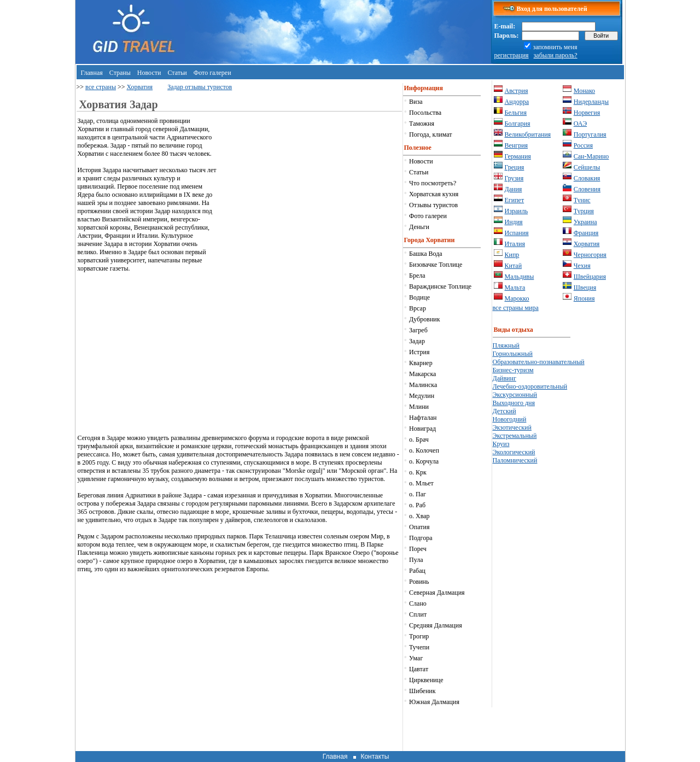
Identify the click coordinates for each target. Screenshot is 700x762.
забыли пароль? (556, 55)
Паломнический (515, 460)
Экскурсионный (515, 395)
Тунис (582, 200)
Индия (514, 222)
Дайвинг (504, 378)
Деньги (419, 227)
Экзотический (512, 427)
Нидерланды (591, 102)
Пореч (418, 549)
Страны (120, 73)
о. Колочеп (424, 450)
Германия (518, 156)
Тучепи (419, 647)
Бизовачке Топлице (436, 265)
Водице (419, 297)
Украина (585, 222)
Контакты (375, 757)
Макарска (422, 374)
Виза (416, 102)
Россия (583, 145)
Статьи (177, 73)
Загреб (418, 330)
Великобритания (528, 134)
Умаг (416, 658)
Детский (504, 411)
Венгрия (517, 145)
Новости (149, 73)
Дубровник (424, 319)
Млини (419, 407)
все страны (101, 87)
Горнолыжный (513, 354)
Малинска (423, 385)
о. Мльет (421, 483)
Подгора (421, 538)
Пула (416, 560)
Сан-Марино (591, 156)
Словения (587, 189)
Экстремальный (515, 436)
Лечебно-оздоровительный (530, 386)
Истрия (419, 352)
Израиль (517, 211)
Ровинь (419, 582)
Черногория (590, 255)
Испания (517, 233)
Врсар (418, 308)
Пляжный (506, 345)
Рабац (417, 571)
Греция (515, 167)
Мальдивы (520, 277)
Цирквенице (426, 680)
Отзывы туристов (433, 205)
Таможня (422, 124)
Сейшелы (587, 167)
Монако (584, 91)
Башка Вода (426, 254)
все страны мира (516, 308)
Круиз (501, 444)
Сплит (418, 614)
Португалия (590, 134)
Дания (514, 189)
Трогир (419, 636)
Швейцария (590, 277)
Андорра (517, 102)
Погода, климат (430, 134)
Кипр (512, 255)
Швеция (585, 288)
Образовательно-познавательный (539, 362)
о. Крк (418, 472)
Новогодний (510, 419)
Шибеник (422, 691)
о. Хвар (419, 516)
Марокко (517, 298)
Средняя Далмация (436, 625)
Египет (515, 200)
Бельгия (516, 113)
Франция (586, 233)
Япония (584, 298)
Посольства (425, 113)
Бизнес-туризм (513, 370)
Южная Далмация (434, 702)
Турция (584, 211)
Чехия (582, 266)
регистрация (512, 55)
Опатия (419, 527)
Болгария (518, 124)
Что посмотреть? (433, 183)
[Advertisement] (310, 194)
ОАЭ (580, 124)
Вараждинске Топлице (440, 286)
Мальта (515, 288)
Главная (92, 73)
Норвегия (587, 113)
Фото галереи (212, 73)
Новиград (422, 429)
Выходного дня (514, 403)
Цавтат (419, 669)
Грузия (514, 178)
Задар (417, 341)
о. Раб (417, 505)
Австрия (517, 91)
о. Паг (418, 494)
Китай (514, 266)
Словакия (587, 178)
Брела (417, 276)
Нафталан (423, 418)
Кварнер (421, 363)
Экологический (514, 452)
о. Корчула (424, 461)
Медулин (422, 396)
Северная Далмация (437, 593)
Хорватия (140, 87)
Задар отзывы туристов (200, 87)
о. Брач (419, 439)
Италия (515, 244)
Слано (418, 603)
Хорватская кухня (434, 194)
